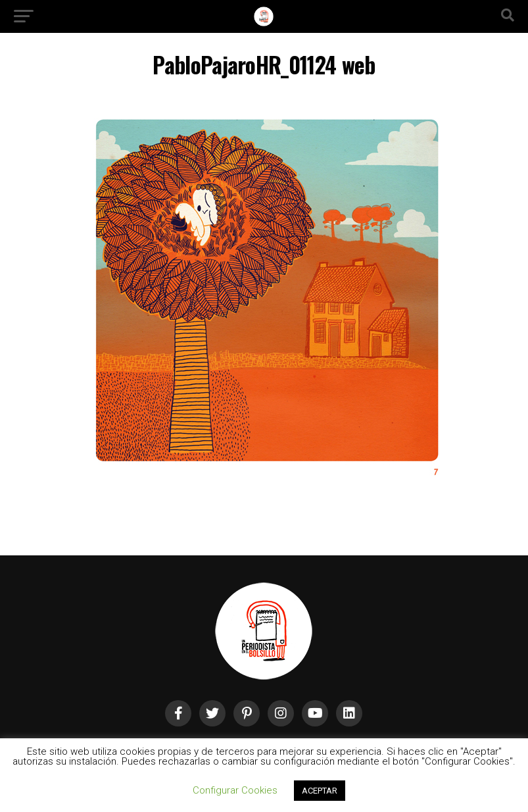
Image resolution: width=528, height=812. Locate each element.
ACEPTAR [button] (320, 791)
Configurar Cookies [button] (235, 790)
